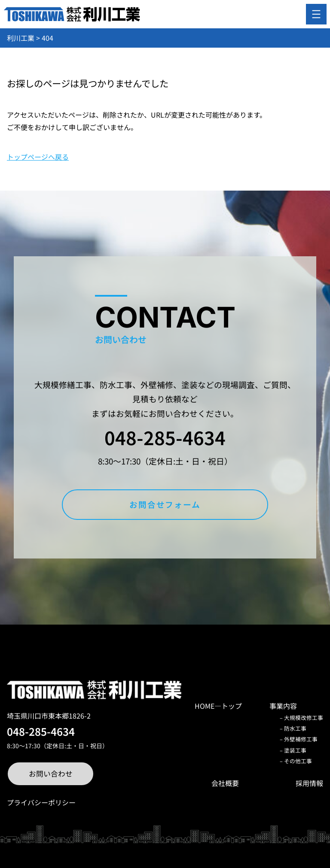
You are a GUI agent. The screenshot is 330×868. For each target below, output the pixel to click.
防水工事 (295, 728)
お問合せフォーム (165, 504)
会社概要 (225, 783)
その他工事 (298, 761)
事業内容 (283, 706)
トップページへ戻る (38, 157)
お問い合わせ (51, 774)
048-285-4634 (165, 437)
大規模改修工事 (304, 718)
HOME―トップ (218, 706)
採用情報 (309, 783)
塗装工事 (295, 750)
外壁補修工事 (301, 739)
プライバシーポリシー (41, 802)
